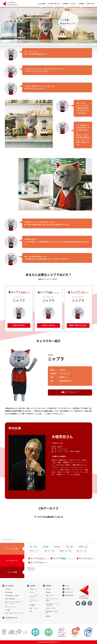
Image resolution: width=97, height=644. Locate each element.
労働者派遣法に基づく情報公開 (18, 632)
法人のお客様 (9, 586)
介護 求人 (80, 551)
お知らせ (73, 4)
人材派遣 (8, 589)
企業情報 (32, 586)
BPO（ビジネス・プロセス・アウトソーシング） (14, 603)
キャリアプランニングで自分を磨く (52, 604)
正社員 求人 (64, 551)
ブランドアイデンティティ (34, 596)
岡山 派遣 (33, 547)
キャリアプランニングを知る (52, 599)
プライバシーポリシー (26, 632)
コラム (67, 586)
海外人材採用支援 (10, 599)
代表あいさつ (33, 589)
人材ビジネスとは (51, 608)
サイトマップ (69, 592)
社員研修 (81, 547)
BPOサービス (34, 551)
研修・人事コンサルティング (13, 613)
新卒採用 (57, 547)
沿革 (31, 611)
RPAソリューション (10, 607)
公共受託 (8, 610)
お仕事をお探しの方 (11, 618)
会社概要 (32, 605)
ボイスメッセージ (70, 392)
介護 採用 (69, 547)
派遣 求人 (48, 551)
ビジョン (32, 592)
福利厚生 (48, 616)
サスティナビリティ (34, 601)
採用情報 (48, 586)
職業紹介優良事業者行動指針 (11, 632)
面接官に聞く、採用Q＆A (52, 612)
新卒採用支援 (9, 592)
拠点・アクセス (34, 608)
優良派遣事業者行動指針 (4, 632)
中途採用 (45, 547)
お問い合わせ (90, 4)
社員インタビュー (51, 596)
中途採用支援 (13, 596)
